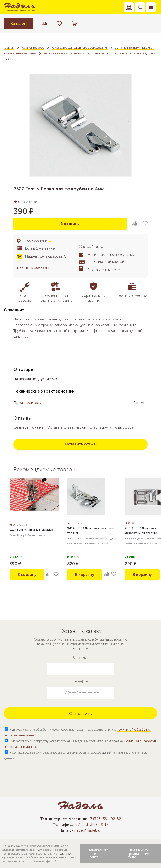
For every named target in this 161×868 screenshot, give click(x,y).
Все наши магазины (34, 268)
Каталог (18, 23)
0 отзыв (30, 202)
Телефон (81, 681)
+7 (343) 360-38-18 (92, 824)
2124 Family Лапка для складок (31, 530)
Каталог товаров (33, 48)
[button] (129, 7)
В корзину (70, 224)
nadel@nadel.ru (87, 830)
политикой (65, 854)
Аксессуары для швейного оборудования (80, 48)
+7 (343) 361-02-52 (105, 819)
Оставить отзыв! (81, 444)
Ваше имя (80, 658)
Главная (9, 48)
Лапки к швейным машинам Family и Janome (74, 53)
